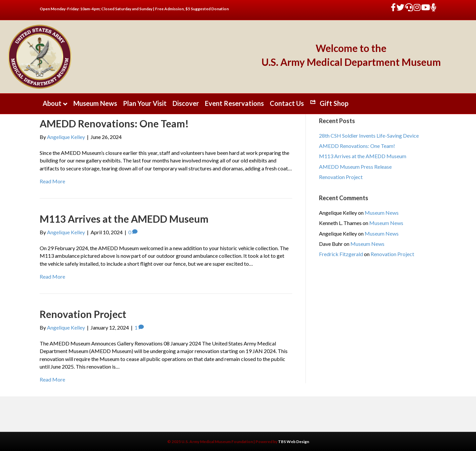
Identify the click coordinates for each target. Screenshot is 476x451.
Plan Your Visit (145, 103)
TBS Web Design (294, 442)
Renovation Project (83, 314)
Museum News (95, 103)
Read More (52, 181)
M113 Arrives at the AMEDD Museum (124, 219)
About (52, 103)
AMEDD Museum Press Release (355, 167)
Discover (186, 103)
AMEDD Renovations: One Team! (114, 123)
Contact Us (287, 103)
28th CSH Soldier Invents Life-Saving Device (369, 135)
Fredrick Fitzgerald (341, 254)
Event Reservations (234, 103)
